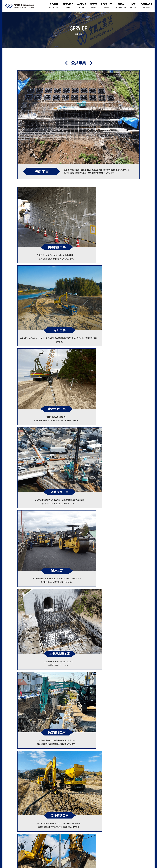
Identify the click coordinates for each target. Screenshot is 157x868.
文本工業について (54, 6)
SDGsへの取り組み (121, 6)
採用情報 (106, 6)
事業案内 (82, 831)
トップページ (84, 823)
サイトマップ (125, 831)
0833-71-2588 (26, 835)
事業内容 (68, 6)
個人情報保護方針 (127, 827)
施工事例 (82, 6)
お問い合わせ (146, 6)
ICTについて (133, 6)
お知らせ (94, 6)
